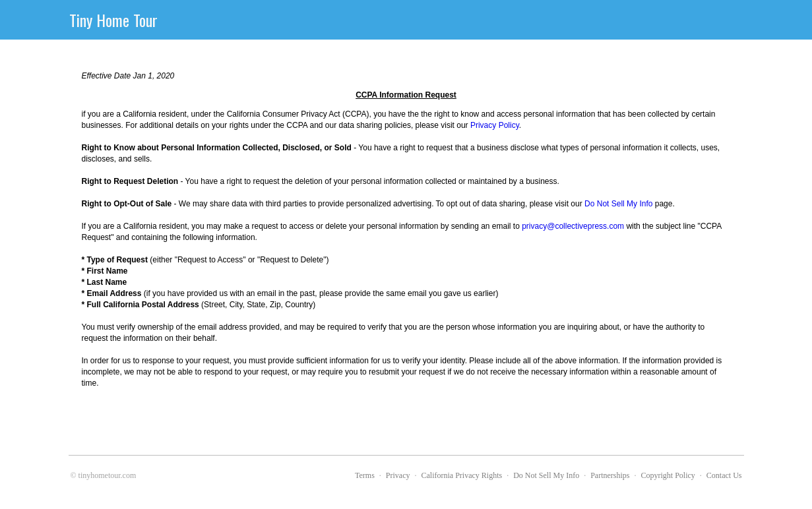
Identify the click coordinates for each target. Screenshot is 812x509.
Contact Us (724, 475)
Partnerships (610, 475)
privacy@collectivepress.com (573, 226)
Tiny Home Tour (113, 20)
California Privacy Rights (462, 475)
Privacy (398, 475)
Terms (365, 475)
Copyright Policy (668, 475)
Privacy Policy (495, 125)
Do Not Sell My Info (618, 204)
